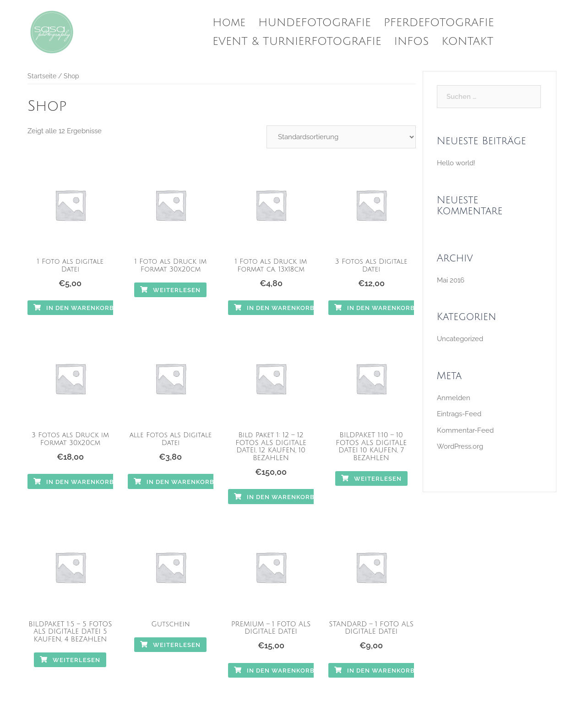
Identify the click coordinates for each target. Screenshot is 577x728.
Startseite (42, 76)
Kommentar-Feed (465, 430)
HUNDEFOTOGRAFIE (315, 22)
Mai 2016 (451, 280)
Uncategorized (460, 339)
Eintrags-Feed (459, 414)
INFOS (412, 41)
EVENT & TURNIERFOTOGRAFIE (297, 41)
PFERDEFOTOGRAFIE (439, 22)
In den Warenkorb (74, 308)
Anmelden (454, 398)
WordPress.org (460, 446)
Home (229, 22)
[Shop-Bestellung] (341, 137)
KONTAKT (467, 41)
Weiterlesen (170, 290)
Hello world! (456, 163)
